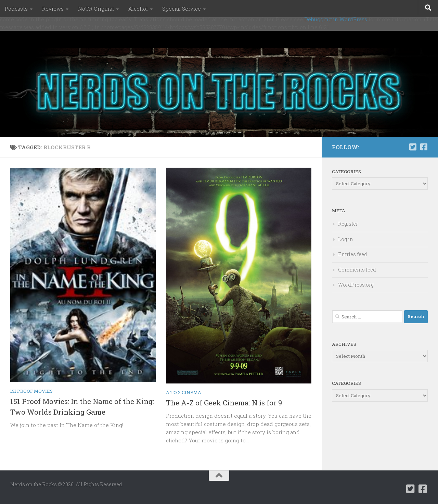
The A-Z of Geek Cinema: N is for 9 (224, 403)
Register (348, 224)
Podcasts (16, 9)
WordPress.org (356, 285)
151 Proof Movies (31, 391)
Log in (346, 239)
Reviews (53, 9)
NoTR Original (96, 9)
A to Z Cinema (184, 392)
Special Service (182, 9)
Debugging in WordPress (336, 19)
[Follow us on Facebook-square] (424, 147)
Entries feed (353, 254)
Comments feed (357, 270)
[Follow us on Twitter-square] (413, 147)
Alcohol (138, 9)
